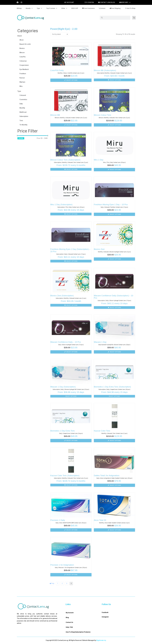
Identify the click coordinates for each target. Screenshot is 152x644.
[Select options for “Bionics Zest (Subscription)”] (71, 305)
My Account (69, 2)
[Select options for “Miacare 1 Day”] (114, 352)
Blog (67, 617)
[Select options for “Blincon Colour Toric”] (114, 125)
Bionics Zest (99, 249)
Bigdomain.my (101, 640)
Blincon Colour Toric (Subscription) (66, 160)
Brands (29, 8)
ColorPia (22, 57)
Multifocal (23, 112)
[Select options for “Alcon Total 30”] (114, 530)
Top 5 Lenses (52, 8)
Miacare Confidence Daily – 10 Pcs (66, 342)
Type (39, 8)
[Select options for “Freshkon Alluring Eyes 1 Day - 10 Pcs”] (114, 214)
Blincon (22, 53)
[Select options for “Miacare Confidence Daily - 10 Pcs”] (71, 352)
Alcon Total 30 (100, 520)
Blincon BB (55, 115)
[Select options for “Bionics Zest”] (114, 259)
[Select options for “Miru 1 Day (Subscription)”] (71, 214)
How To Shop (130, 8)
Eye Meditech (24, 69)
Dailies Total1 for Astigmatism (107, 475)
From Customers (88, 8)
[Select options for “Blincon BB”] (71, 125)
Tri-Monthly (23, 125)
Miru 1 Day (99, 160)
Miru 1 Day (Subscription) (62, 205)
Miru (21, 86)
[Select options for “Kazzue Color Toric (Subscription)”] (71, 485)
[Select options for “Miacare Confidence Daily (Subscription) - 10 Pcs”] (114, 308)
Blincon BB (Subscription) (105, 70)
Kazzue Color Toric (102, 431)
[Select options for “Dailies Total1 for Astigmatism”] (114, 485)
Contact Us (69, 622)
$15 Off (75, 8)
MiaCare (22, 82)
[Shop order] (59, 34)
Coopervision (24, 65)
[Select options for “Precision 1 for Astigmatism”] (71, 575)
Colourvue (23, 61)
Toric (21, 121)
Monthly (22, 108)
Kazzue (22, 78)
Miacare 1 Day (100, 342)
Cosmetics (23, 99)
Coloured (23, 95)
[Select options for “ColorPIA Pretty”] (71, 80)
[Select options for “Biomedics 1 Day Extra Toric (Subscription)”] (114, 396)
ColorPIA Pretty (57, 70)
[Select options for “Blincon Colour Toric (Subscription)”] (71, 169)
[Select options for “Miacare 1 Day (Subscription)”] (71, 396)
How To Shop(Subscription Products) (78, 632)
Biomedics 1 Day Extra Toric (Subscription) (113, 387)
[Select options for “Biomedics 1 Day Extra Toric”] (71, 441)
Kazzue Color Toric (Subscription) (65, 475)
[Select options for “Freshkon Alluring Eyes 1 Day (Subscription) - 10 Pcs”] (71, 261)
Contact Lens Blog (106, 2)
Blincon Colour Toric (103, 115)
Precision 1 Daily (58, 520)
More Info (125, 2)
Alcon (22, 40)
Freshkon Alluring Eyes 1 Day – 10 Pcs (111, 205)
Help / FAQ (69, 627)
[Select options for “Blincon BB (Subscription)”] (114, 80)
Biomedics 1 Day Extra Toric (63, 431)
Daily (21, 104)
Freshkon (23, 74)
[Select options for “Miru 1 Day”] (114, 170)
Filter (21, 138)
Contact (102, 8)
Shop (19, 8)
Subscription (24, 116)
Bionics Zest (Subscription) (62, 296)
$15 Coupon (89, 2)
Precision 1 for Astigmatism (62, 565)
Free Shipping (115, 8)
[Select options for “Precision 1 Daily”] (71, 530)
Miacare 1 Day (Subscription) (63, 387)
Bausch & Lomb (25, 44)
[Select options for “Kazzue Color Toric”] (114, 441)
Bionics (22, 48)
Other (64, 8)
